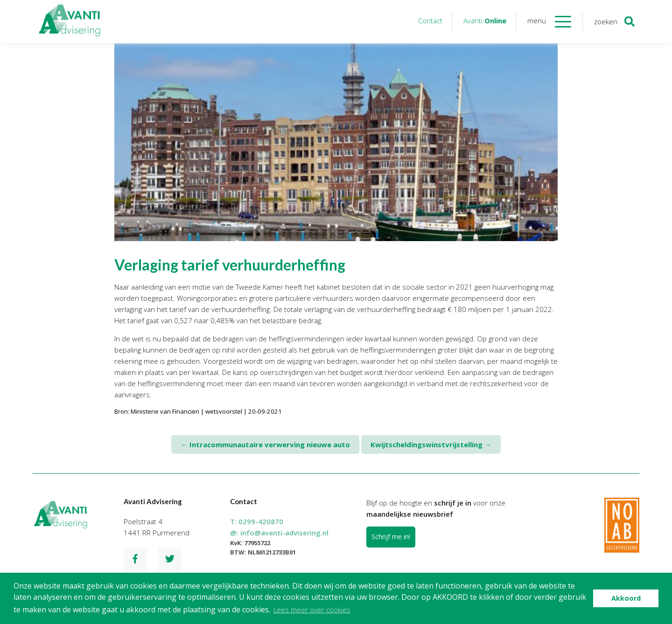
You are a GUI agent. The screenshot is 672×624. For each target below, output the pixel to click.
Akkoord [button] (626, 598)
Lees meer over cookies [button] (312, 610)
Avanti (485, 21)
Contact (430, 21)
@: (279, 533)
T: (257, 521)
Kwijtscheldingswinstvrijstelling (431, 444)
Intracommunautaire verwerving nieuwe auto (265, 444)
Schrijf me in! (391, 537)
